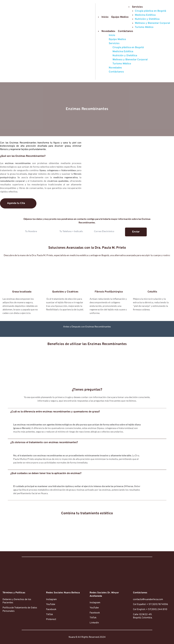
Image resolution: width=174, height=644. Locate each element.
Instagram (51, 599)
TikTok (49, 615)
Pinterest (51, 619)
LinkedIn (94, 623)
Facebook (51, 609)
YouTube (51, 604)
